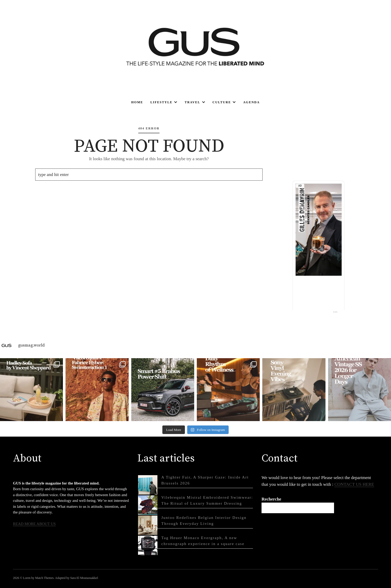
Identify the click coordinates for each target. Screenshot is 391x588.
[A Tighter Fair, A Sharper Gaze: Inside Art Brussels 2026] (148, 485)
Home (137, 102)
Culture (222, 102)
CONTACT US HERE (354, 484)
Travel (192, 102)
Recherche (271, 499)
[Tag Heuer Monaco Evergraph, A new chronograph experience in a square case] (148, 545)
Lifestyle (161, 102)
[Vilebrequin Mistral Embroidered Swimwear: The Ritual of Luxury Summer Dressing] (148, 505)
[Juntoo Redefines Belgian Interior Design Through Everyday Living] (148, 525)
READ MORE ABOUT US (34, 524)
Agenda (251, 102)
